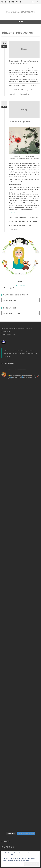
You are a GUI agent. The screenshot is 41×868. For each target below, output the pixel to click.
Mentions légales (7, 329)
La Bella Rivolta (29, 156)
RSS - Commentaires (8, 334)
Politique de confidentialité (23, 329)
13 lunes (12, 221)
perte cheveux (13, 226)
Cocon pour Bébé (22, 86)
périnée (11, 90)
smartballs (12, 94)
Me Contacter (21, 286)
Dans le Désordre (22, 217)
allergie (17, 221)
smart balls (32, 90)
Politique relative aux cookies (21, 860)
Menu (33, 2)
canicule (29, 221)
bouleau (23, 221)
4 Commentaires (24, 94)
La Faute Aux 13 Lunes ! (20, 122)
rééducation (24, 90)
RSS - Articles (6, 331)
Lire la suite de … (14, 213)
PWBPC (17, 90)
